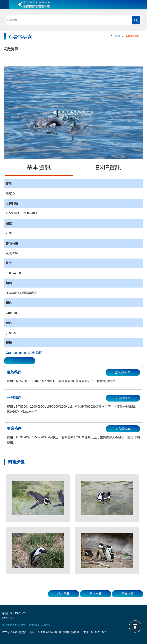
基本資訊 (39, 167)
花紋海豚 (36, 353)
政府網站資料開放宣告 (15, 625)
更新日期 (7, 613)
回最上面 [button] (127, 594)
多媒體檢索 (132, 36)
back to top (135, 626)
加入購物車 (123, 372)
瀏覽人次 (7, 618)
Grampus (12, 353)
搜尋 (136, 20)
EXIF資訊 (108, 167)
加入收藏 (20, 361)
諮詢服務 (64, 594)
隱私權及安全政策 (40, 625)
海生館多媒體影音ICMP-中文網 (34, 5)
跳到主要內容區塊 (2, 2)
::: (5, 33)
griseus (24, 353)
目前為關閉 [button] (5, 5)
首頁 (117, 36)
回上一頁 (96, 594)
